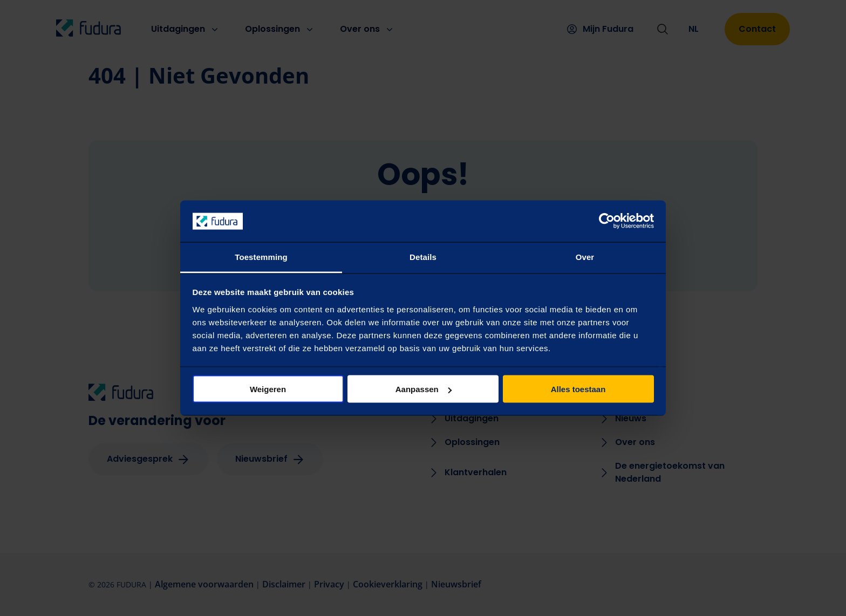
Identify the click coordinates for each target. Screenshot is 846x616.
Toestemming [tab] (261, 256)
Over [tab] (585, 256)
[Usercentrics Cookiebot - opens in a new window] (607, 221)
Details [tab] (423, 256)
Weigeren (268, 389)
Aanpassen (424, 389)
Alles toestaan (578, 389)
